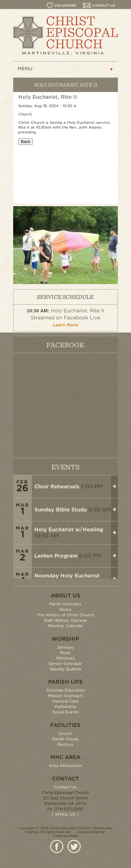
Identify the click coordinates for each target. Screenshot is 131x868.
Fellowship (65, 707)
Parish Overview (65, 604)
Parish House (65, 739)
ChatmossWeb (65, 836)
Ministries (65, 658)
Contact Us (65, 787)
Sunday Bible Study (61, 510)
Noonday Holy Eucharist (67, 576)
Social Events (65, 712)
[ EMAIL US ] (65, 814)
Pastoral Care (65, 701)
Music (65, 653)
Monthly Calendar (65, 626)
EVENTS (65, 467)
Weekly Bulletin (65, 669)
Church (65, 733)
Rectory (65, 744)
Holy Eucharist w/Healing (69, 530)
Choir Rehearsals (57, 487)
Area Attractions (65, 766)
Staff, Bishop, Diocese (65, 620)
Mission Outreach (65, 696)
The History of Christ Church (65, 615)
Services (65, 647)
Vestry (65, 609)
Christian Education (65, 690)
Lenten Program (56, 556)
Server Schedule (65, 664)
